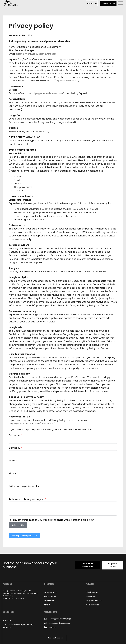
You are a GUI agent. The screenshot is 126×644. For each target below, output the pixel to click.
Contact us (92, 3)
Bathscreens (50, 601)
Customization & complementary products (18, 626)
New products (50, 592)
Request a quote (108, 3)
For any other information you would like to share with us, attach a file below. (52, 520)
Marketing (7, 620)
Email (12, 461)
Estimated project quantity (24, 486)
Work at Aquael (92, 605)
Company (15, 448)
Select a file (18, 525)
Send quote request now (24, 536)
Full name (14, 435)
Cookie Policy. (42, 132)
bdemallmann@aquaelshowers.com (36, 54)
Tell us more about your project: (27, 499)
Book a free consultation (88, 565)
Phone (12, 473)
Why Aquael (91, 597)
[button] (120, 3)
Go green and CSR (94, 601)
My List (47, 605)
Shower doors (50, 597)
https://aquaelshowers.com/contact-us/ (32, 424)
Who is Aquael (92, 592)
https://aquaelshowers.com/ (66, 60)
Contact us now (55, 638)
